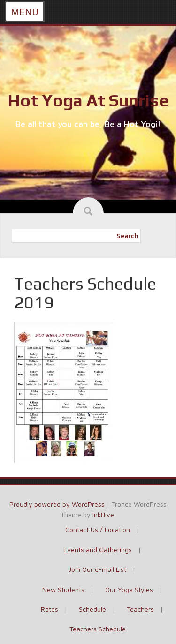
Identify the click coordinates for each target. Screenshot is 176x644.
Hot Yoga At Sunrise (88, 100)
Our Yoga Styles (129, 589)
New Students (63, 589)
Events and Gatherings (98, 550)
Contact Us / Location (98, 529)
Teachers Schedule (98, 629)
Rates (50, 609)
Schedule (92, 609)
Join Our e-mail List (97, 569)
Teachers (140, 609)
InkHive (103, 514)
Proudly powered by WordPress (57, 504)
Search (127, 236)
